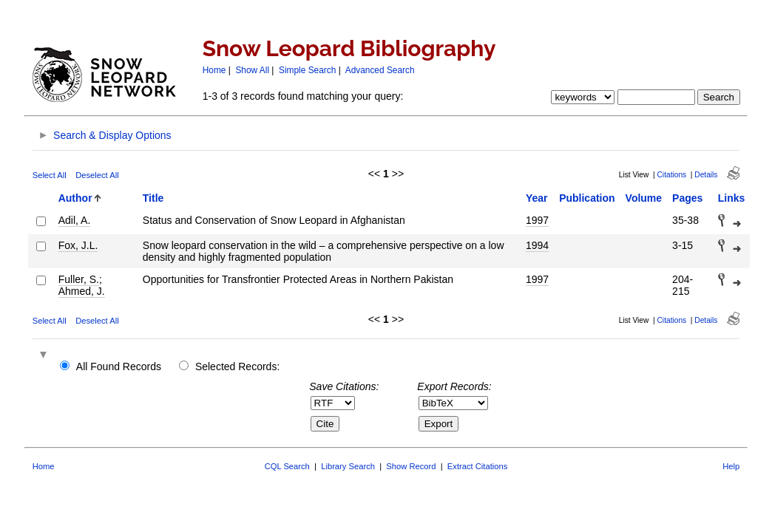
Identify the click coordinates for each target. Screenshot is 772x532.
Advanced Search (380, 70)
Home (214, 70)
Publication (587, 198)
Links (732, 198)
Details (706, 175)
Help (731, 466)
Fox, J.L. (78, 245)
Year (537, 198)
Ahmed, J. (82, 291)
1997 (537, 220)
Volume (644, 198)
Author (75, 198)
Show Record (411, 466)
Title (153, 198)
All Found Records (119, 366)
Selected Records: (237, 366)
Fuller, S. (79, 279)
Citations (672, 175)
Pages (687, 198)
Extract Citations (477, 466)
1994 (537, 245)
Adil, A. (75, 220)
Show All (252, 70)
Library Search (348, 466)
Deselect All (97, 175)
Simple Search (307, 70)
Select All (50, 175)
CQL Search (287, 466)
